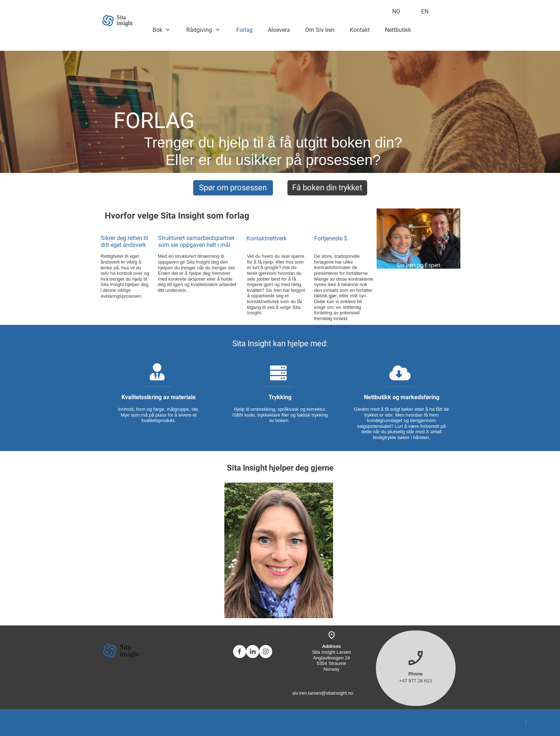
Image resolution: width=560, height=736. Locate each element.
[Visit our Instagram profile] (266, 652)
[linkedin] (253, 652)
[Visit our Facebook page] (240, 652)
